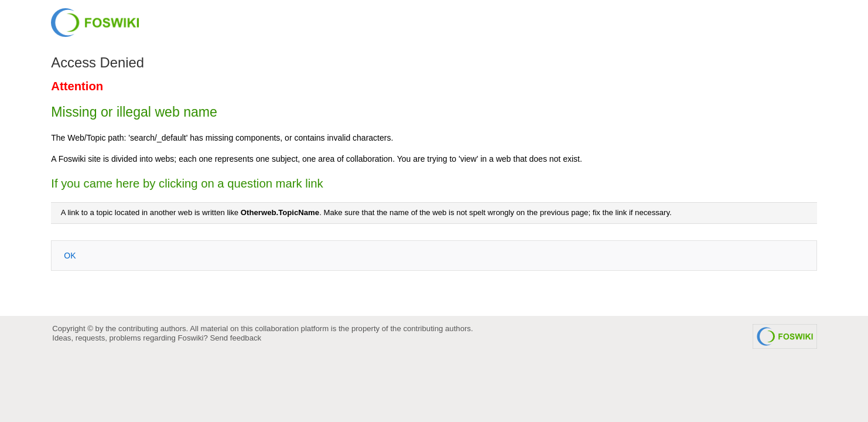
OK (70, 256)
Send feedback (235, 338)
